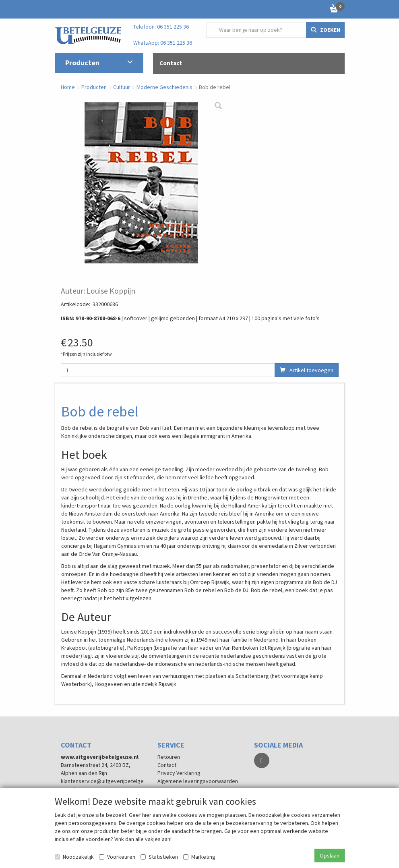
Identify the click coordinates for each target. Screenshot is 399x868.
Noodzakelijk (74, 857)
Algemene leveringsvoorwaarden (198, 781)
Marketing (199, 857)
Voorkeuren (117, 857)
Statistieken (159, 857)
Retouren (169, 757)
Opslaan (330, 856)
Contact (167, 765)
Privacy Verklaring (179, 773)
